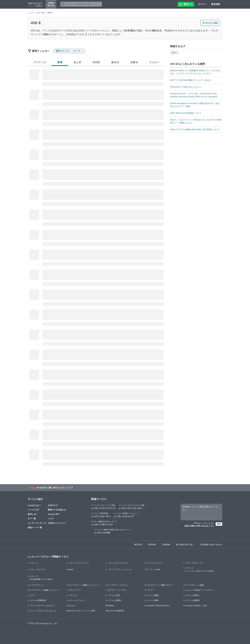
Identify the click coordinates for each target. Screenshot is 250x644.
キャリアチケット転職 (193, 585)
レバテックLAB (113, 531)
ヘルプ (51, 518)
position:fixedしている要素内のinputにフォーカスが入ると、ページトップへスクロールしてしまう (195, 72)
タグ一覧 (41, 13)
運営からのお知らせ (57, 510)
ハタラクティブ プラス (116, 590)
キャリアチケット (36, 585)
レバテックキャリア (126, 515)
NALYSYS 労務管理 (115, 611)
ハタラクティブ (74, 590)
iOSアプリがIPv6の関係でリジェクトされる (190, 80)
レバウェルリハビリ (76, 600)
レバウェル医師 (152, 600)
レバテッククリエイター (132, 507)
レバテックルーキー (101, 515)
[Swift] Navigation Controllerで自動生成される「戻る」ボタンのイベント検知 (196, 105)
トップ (31, 13)
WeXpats (110, 606)
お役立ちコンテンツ (57, 523)
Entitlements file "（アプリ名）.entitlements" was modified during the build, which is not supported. (194, 95)
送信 (219, 524)
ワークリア (150, 590)
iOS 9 (174, 53)
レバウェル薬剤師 (191, 600)
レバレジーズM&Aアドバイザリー (199, 590)
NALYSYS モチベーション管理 (81, 611)
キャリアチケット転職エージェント (44, 590)
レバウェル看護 (152, 595)
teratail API (53, 514)
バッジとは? (34, 510)
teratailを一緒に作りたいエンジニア (55, 488)
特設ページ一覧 (35, 528)
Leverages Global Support (157, 606)
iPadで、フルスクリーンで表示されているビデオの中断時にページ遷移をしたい (196, 121)
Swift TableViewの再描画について (186, 113)
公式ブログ (53, 505)
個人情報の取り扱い (185, 544)
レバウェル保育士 (191, 595)
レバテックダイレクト (104, 523)
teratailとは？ (34, 505)
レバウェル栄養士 (114, 600)
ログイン (203, 4)
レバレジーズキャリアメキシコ (42, 611)
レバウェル (72, 595)
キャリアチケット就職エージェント (83, 585)
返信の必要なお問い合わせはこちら (199, 526)
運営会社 (138, 544)
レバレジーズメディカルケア (41, 606)
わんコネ (71, 606)
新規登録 (216, 4)
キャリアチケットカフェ (117, 585)
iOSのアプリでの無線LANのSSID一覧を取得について (195, 129)
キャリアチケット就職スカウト (159, 585)
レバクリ (32, 595)
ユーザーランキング (37, 523)
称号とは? (32, 514)
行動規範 (166, 544)
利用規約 (152, 544)
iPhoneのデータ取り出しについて (186, 87)
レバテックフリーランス (103, 507)
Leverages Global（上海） (196, 606)
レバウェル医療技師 (37, 600)
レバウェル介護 (113, 595)
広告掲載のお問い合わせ (211, 544)
